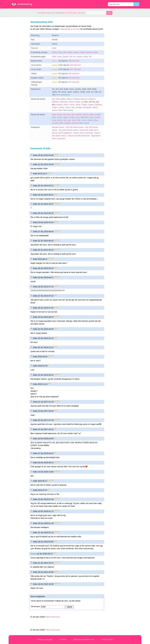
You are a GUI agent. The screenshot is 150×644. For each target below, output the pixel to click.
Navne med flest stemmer (79, 136)
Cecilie (97, 117)
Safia (86, 57)
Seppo (76, 52)
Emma (60, 115)
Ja (82, 102)
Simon (72, 102)
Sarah (90, 120)
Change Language (45, 639)
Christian (98, 105)
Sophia (66, 57)
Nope (78, 102)
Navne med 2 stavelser (83, 133)
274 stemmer (74, 82)
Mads (69, 99)
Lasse (72, 105)
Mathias (55, 102)
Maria (60, 120)
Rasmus (84, 99)
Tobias (84, 105)
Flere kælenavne (63, 95)
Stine (95, 120)
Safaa (70, 52)
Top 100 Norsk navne (75, 127)
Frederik (76, 99)
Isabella (67, 123)
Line (74, 120)
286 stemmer (74, 61)
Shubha (89, 52)
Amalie (98, 115)
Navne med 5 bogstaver (62, 133)
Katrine (79, 115)
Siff (90, 57)
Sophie (79, 57)
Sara (73, 115)
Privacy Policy (107, 639)
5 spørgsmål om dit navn (70, 29)
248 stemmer (75, 65)
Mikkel (63, 99)
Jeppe (91, 105)
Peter (60, 110)
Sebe (96, 52)
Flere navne (68, 110)
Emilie (72, 117)
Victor (66, 105)
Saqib (82, 52)
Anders (55, 107)
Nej (53, 99)
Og (64, 120)
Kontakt (63, 639)
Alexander (87, 107)
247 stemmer (75, 69)
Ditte (78, 120)
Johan (78, 105)
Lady (69, 120)
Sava (60, 52)
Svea (59, 57)
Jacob (62, 107)
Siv (74, 57)
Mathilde (84, 117)
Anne (54, 120)
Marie (54, 117)
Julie (54, 115)
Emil (58, 99)
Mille (61, 123)
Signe (65, 117)
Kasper (59, 105)
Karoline (75, 123)
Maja (92, 115)
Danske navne (58, 127)
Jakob (95, 107)
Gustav (79, 107)
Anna (77, 117)
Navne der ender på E (89, 130)
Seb (65, 52)
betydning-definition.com (84, 639)
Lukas (54, 110)
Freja (60, 117)
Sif (71, 57)
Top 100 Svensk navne (68, 130)
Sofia (54, 48)
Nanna (86, 115)
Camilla (55, 123)
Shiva (54, 52)
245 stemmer (74, 74)
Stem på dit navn (53, 617)
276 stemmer (74, 78)
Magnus (92, 99)
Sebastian (64, 102)
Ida (69, 115)
